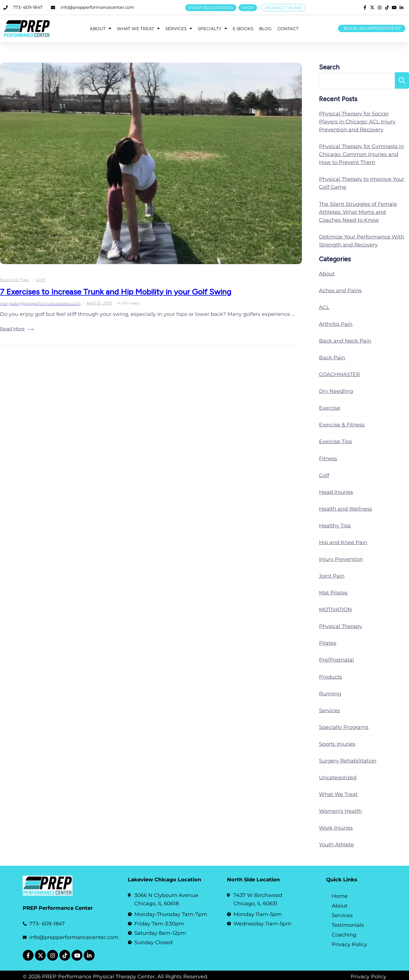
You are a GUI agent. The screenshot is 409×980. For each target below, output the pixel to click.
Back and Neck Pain (345, 341)
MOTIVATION (335, 610)
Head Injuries (336, 492)
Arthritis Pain (336, 324)
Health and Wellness (346, 509)
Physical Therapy (341, 626)
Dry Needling (336, 391)
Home (340, 896)
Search (329, 67)
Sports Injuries (337, 744)
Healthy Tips (335, 526)
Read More (12, 329)
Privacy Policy (349, 944)
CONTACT (288, 29)
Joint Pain (332, 576)
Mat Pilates (333, 593)
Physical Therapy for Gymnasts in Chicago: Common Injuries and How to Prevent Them (361, 154)
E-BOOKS (243, 29)
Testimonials (348, 925)
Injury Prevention (341, 559)
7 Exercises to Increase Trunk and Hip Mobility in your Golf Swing (116, 292)
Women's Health (340, 811)
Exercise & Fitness (342, 425)
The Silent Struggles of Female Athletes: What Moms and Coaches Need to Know (358, 212)
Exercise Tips (14, 280)
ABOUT (100, 29)
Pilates (328, 643)
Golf (41, 280)
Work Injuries (336, 828)
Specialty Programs (344, 727)
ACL (324, 307)
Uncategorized (338, 778)
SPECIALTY (212, 29)
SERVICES (179, 29)
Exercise (330, 408)
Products (330, 677)
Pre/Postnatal (336, 660)
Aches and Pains (340, 291)
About (327, 274)
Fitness (328, 459)
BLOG (265, 29)
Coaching (344, 935)
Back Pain (332, 358)
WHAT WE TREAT (138, 29)
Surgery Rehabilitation (348, 761)
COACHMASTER (339, 374)
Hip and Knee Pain (343, 542)
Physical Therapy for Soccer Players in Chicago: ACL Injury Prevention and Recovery (357, 122)
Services (329, 710)
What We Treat (338, 794)
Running (330, 694)
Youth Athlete (336, 845)
